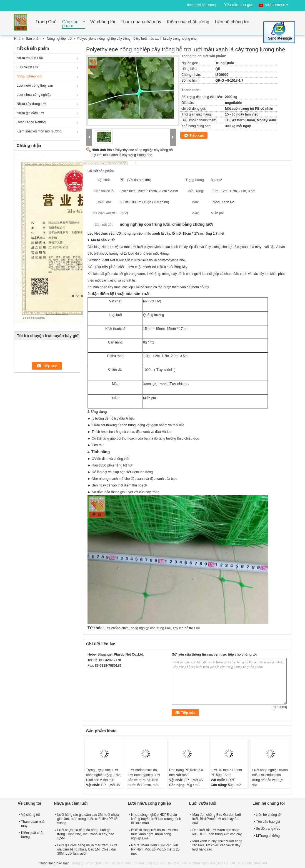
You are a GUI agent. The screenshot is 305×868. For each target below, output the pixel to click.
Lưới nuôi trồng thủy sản (35, 86)
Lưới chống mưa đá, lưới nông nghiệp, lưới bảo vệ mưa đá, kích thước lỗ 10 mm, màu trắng (144, 780)
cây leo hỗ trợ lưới (186, 628)
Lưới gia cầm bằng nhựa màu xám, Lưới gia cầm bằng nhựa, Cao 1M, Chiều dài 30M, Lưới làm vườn (87, 849)
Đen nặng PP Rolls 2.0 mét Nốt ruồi (186, 772)
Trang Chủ (46, 22)
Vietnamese (278, 4)
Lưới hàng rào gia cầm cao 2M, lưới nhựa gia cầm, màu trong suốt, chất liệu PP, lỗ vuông (88, 819)
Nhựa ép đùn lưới (30, 58)
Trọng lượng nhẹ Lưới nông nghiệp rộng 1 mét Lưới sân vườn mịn (104, 775)
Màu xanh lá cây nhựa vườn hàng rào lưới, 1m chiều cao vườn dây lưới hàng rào (217, 845)
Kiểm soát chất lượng (188, 22)
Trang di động (268, 836)
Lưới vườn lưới (28, 67)
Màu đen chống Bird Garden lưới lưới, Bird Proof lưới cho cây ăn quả (217, 819)
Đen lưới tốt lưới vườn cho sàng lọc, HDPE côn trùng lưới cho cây (217, 832)
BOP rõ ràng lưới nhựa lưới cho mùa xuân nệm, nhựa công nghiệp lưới (154, 834)
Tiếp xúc (197, 135)
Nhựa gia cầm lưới (30, 113)
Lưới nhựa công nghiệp (34, 95)
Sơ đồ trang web (268, 829)
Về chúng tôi (103, 22)
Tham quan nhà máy (141, 22)
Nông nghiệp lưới (59, 39)
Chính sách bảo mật (54, 863)
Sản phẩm (33, 39)
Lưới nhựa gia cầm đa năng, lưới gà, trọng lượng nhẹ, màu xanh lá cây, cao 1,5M (86, 834)
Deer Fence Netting (31, 122)
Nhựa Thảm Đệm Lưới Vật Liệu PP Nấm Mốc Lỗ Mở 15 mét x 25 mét (155, 849)
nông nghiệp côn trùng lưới (151, 628)
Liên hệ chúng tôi (232, 22)
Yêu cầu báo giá (238, 5)
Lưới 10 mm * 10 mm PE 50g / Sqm (226, 772)
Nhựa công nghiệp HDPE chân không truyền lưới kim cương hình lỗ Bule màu (156, 819)
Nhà (17, 39)
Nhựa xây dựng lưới (32, 104)
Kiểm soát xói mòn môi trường (39, 131)
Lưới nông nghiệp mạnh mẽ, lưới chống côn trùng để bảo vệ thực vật (270, 777)
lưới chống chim (117, 628)
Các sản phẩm (70, 24)
